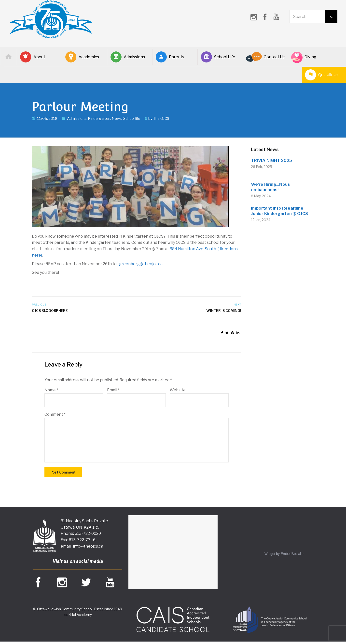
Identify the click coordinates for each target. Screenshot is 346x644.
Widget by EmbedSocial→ (284, 554)
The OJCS (161, 119)
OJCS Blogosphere (50, 311)
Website (178, 390)
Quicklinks (321, 75)
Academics (82, 57)
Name (51, 390)
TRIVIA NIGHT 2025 (271, 160)
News (117, 119)
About (33, 57)
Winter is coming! (224, 311)
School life (132, 119)
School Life (218, 57)
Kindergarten (99, 119)
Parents (170, 57)
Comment (55, 414)
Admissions (128, 57)
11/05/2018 (47, 119)
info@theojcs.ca (88, 546)
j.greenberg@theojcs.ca (140, 264)
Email (113, 390)
